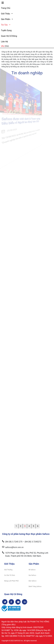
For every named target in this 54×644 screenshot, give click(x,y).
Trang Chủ (6, 8)
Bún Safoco (33, 581)
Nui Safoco (32, 575)
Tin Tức (4, 25)
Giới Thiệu (6, 14)
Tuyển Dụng (6, 30)
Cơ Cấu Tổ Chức (10, 575)
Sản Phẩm (6, 19)
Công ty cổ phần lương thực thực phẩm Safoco (26, 534)
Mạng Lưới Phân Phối (11, 581)
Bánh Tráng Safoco (35, 586)
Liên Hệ (4, 42)
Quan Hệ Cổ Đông (9, 36)
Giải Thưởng (8, 570)
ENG (7, 46)
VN (2, 46)
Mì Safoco (32, 570)
